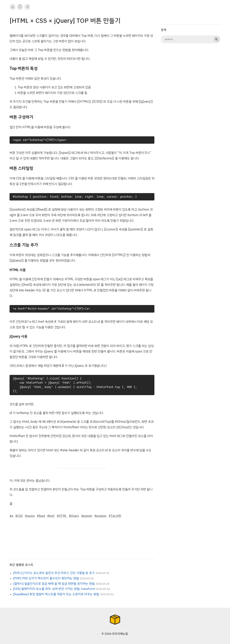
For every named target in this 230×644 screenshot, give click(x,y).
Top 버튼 (116, 516)
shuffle (27, 7)
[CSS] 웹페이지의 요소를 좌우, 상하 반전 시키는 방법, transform (54, 589)
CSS (20, 516)
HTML (63, 516)
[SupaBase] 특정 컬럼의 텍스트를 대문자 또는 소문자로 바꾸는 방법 (56, 594)
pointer (88, 516)
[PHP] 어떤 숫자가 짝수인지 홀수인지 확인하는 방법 (46, 578)
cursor (31, 516)
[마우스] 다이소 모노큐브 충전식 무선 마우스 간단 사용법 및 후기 (54, 573)
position (101, 516)
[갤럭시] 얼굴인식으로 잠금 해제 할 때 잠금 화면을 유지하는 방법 (54, 584)
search (216, 39)
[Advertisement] (191, 74)
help (20, 7)
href (52, 516)
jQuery (75, 516)
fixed (42, 516)
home (13, 7)
